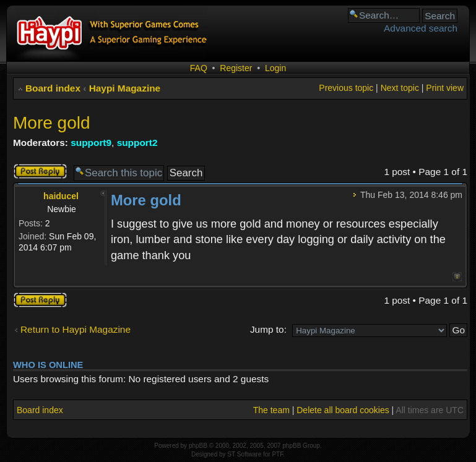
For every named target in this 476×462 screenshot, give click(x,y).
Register (236, 68)
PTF (277, 454)
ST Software (244, 454)
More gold (52, 123)
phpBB (198, 446)
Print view (445, 88)
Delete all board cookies (343, 410)
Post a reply (40, 171)
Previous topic (346, 88)
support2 (137, 143)
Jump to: (268, 329)
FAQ (199, 68)
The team (271, 410)
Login (275, 68)
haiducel (61, 196)
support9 (91, 143)
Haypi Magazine (125, 88)
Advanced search (421, 28)
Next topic (400, 88)
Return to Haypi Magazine (76, 329)
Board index (53, 88)
